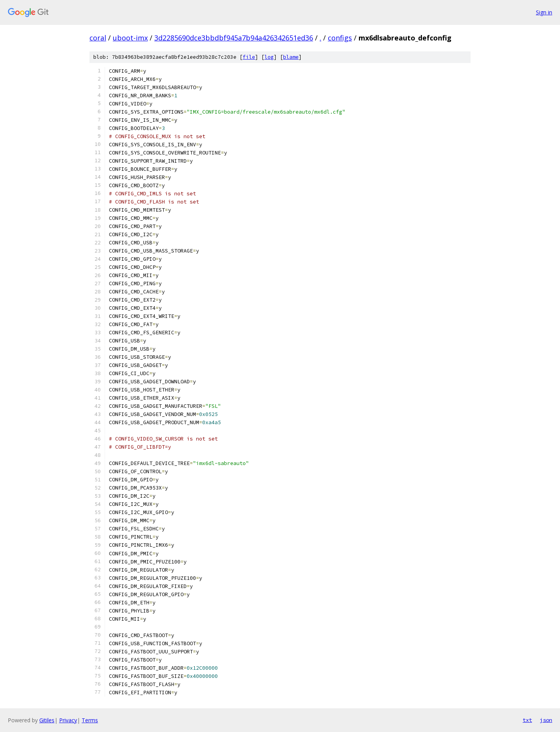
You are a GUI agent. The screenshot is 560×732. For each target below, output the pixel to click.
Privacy (68, 720)
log (269, 57)
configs (340, 38)
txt (527, 720)
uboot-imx (130, 38)
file (249, 57)
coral (98, 38)
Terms (90, 720)
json (546, 720)
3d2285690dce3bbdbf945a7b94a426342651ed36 (234, 38)
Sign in (544, 12)
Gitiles (47, 720)
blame (291, 57)
